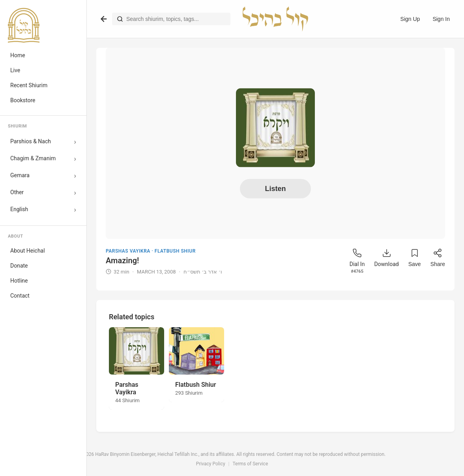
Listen (275, 188)
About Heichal (28, 251)
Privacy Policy (211, 464)
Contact (20, 296)
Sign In (441, 19)
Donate (19, 266)
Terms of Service (251, 464)
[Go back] (104, 19)
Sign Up (410, 19)
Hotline (19, 281)
